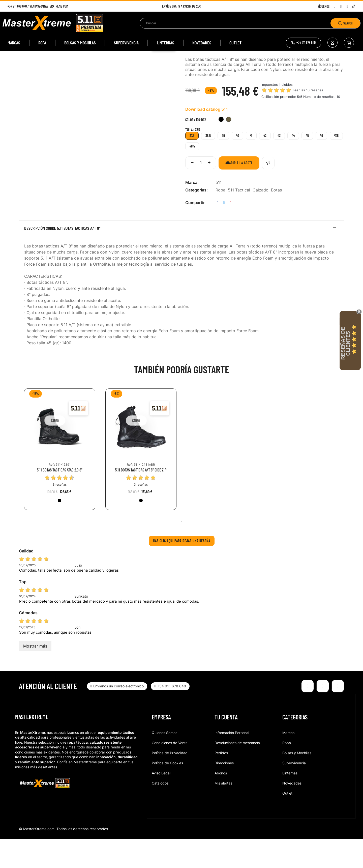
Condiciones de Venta (170, 772)
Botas (276, 219)
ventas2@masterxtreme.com (49, 6)
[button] (304, 43)
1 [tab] (181, 550)
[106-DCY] (229, 149)
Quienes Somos (164, 762)
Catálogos (160, 812)
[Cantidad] (201, 192)
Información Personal (232, 762)
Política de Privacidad (170, 782)
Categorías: (196, 219)
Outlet (287, 822)
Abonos (221, 802)
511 (219, 212)
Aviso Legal (161, 802)
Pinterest (231, 232)
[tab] (181, 259)
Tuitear (224, 232)
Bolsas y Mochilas (297, 782)
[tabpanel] (60, 482)
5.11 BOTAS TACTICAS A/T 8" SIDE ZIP (141, 499)
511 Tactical (239, 219)
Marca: (192, 212)
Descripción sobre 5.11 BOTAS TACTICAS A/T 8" (62, 258)
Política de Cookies (167, 792)
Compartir (218, 232)
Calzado (261, 219)
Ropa (220, 219)
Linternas (290, 802)
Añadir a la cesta (239, 192)
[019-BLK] (221, 149)
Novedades (292, 812)
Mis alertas (223, 812)
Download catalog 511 (207, 138)
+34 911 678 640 (17, 6)
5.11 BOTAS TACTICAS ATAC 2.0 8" (60, 499)
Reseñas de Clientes (345, 343)
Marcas (288, 762)
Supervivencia (294, 792)
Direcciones (224, 792)
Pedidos (221, 782)
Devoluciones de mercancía (237, 772)
